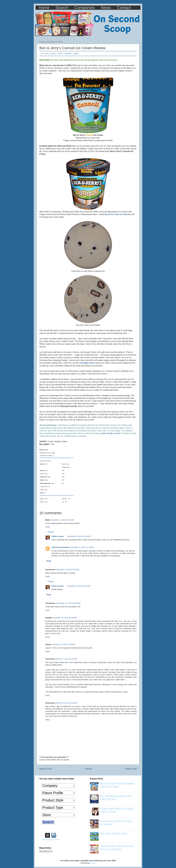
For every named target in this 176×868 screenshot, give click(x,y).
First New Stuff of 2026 (113, 834)
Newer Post (46, 769)
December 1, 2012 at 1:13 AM (82, 547)
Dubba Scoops (58, 536)
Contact (124, 8)
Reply (47, 527)
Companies (85, 8)
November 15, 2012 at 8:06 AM (65, 618)
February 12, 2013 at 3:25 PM (64, 644)
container (68, 53)
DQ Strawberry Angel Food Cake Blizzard (116, 798)
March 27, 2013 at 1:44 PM (67, 659)
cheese (60, 53)
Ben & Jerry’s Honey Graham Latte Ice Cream (117, 785)
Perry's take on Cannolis (119, 214)
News (106, 8)
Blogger (93, 863)
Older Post (131, 769)
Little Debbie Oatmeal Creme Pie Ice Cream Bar (117, 848)
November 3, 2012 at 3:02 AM (62, 520)
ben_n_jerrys (51, 53)
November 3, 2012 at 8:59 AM (68, 570)
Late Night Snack (87, 363)
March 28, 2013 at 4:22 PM (67, 703)
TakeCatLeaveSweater (61, 547)
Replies (51, 532)
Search (62, 8)
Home (44, 8)
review (76, 53)
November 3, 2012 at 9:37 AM (79, 586)
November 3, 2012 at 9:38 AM (79, 536)
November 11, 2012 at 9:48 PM (68, 603)
